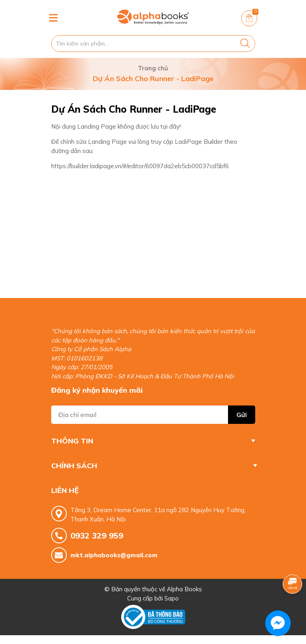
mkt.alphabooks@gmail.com (114, 555)
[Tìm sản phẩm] (153, 44)
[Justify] (245, 44)
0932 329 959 (97, 536)
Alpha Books (184, 589)
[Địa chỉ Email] (153, 415)
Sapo (172, 598)
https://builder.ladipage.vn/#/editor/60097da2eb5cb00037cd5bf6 (140, 166)
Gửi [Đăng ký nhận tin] (242, 415)
